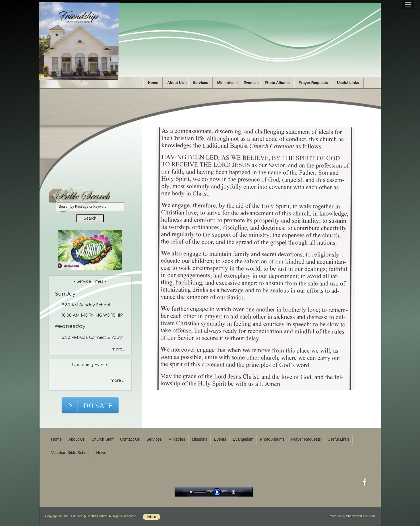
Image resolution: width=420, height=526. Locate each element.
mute (192, 492)
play (218, 492)
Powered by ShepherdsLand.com (352, 516)
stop (239, 492)
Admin (151, 517)
